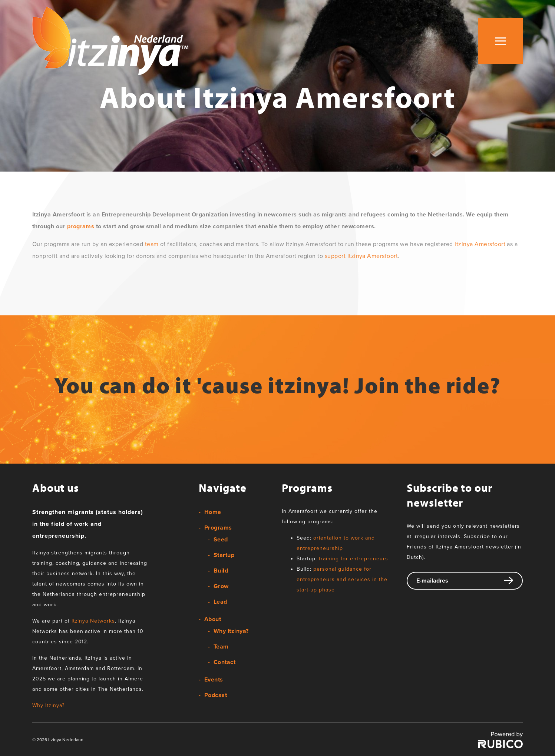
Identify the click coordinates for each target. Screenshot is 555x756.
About (213, 619)
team (152, 244)
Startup (224, 555)
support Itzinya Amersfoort (361, 256)
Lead (220, 602)
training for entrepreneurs (353, 559)
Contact (224, 662)
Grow (221, 586)
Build (221, 571)
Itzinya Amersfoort (480, 244)
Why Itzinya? (48, 705)
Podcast (216, 695)
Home (213, 512)
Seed (221, 540)
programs (81, 226)
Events (214, 680)
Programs (218, 528)
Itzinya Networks (93, 621)
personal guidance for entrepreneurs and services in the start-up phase (342, 579)
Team (221, 647)
